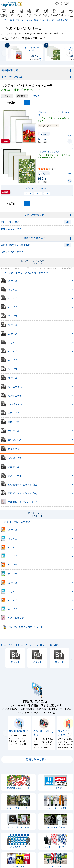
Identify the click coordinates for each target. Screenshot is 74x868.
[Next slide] (69, 53)
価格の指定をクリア (11, 229)
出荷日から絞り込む (12, 77)
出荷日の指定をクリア (12, 252)
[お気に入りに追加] (41, 60)
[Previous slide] (5, 53)
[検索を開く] (52, 4)
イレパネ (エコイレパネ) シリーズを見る (25, 273)
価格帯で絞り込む (11, 70)
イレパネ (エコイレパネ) (49, 152)
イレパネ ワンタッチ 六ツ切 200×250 (54, 114)
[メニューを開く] (71, 4)
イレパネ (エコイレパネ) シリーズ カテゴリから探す (30, 645)
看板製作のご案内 (36, 759)
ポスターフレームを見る (17, 522)
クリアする (35, 96)
